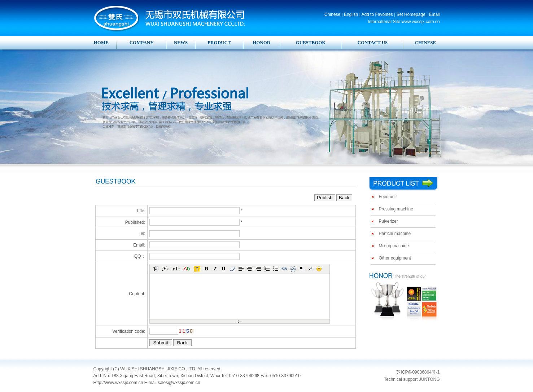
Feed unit (388, 197)
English (351, 14)
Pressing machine (396, 209)
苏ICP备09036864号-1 (418, 372)
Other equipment (395, 258)
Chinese (332, 14)
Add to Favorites (377, 14)
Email (434, 14)
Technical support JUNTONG (412, 379)
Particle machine (395, 234)
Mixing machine (394, 246)
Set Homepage (411, 14)
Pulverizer (388, 221)
